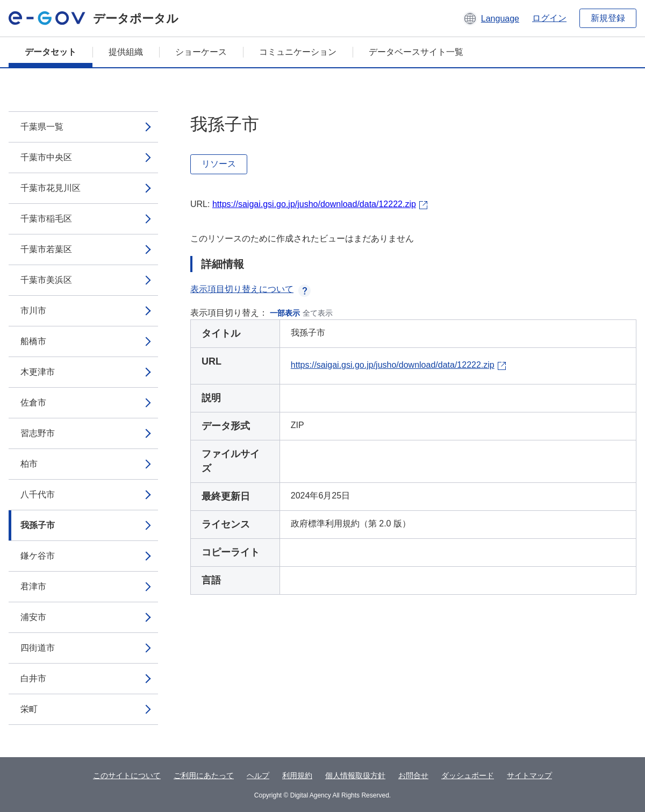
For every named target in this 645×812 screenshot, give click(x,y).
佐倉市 (33, 403)
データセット (51, 52)
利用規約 (297, 775)
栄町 (29, 709)
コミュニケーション (298, 52)
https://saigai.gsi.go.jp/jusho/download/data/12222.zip (314, 204)
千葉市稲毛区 (46, 219)
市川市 (33, 311)
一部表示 (285, 313)
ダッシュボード (468, 775)
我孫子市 (38, 525)
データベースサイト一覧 (416, 52)
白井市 (33, 678)
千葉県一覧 (42, 127)
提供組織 (126, 52)
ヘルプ (258, 775)
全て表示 (318, 313)
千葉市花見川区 (51, 188)
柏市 (29, 464)
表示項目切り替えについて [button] (250, 289)
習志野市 (38, 433)
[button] (491, 18)
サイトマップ (529, 775)
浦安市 (33, 617)
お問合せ (413, 775)
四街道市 (38, 648)
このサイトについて (127, 775)
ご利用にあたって (204, 775)
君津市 (33, 586)
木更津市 (38, 372)
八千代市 (38, 494)
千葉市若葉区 (46, 249)
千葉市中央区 (46, 157)
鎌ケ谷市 (38, 556)
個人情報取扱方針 (355, 775)
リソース (219, 164)
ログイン (549, 18)
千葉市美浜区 (46, 280)
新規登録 (608, 18)
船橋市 (33, 341)
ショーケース (201, 52)
